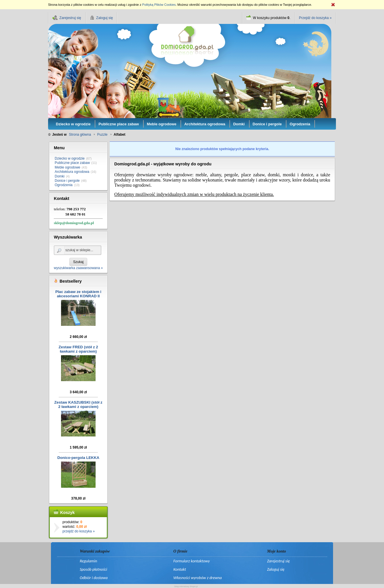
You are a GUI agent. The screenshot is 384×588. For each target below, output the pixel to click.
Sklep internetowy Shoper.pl (186, 586)
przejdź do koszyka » (79, 531)
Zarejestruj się (279, 561)
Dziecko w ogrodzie (70, 158)
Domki (60, 176)
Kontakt (180, 569)
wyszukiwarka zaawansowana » (78, 268)
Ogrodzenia (64, 185)
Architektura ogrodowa (72, 172)
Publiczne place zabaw (72, 163)
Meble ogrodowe (68, 167)
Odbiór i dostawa (94, 578)
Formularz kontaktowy (191, 561)
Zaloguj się (276, 569)
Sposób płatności (93, 569)
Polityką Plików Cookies (159, 5)
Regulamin (88, 561)
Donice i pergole (67, 181)
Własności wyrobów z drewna (197, 578)
